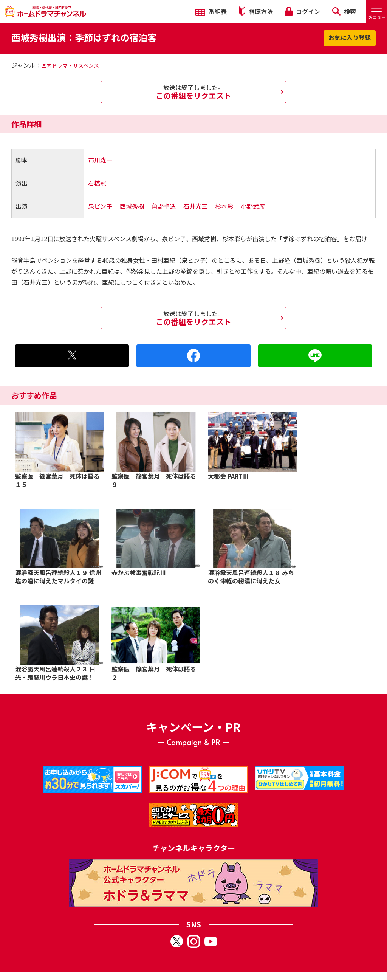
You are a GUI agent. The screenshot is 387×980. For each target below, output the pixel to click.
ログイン (302, 11)
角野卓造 (164, 206)
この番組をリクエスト (193, 92)
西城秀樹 (132, 206)
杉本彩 (224, 206)
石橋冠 (97, 183)
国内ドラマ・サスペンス (70, 65)
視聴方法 (256, 11)
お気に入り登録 (350, 37)
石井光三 (195, 206)
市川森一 (100, 160)
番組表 (211, 11)
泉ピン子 (100, 206)
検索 (344, 11)
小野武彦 (253, 206)
